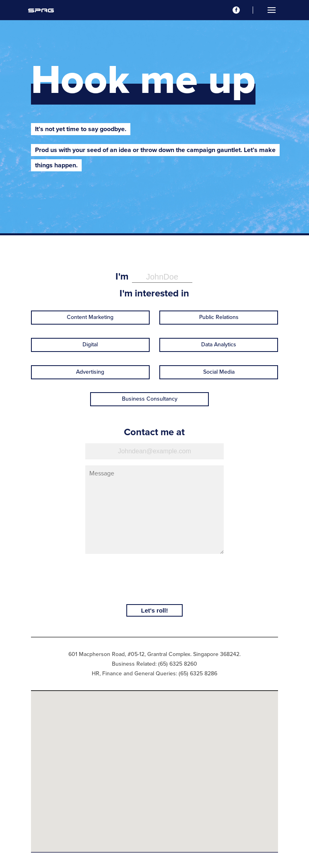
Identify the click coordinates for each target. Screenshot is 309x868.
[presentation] (154, 578)
